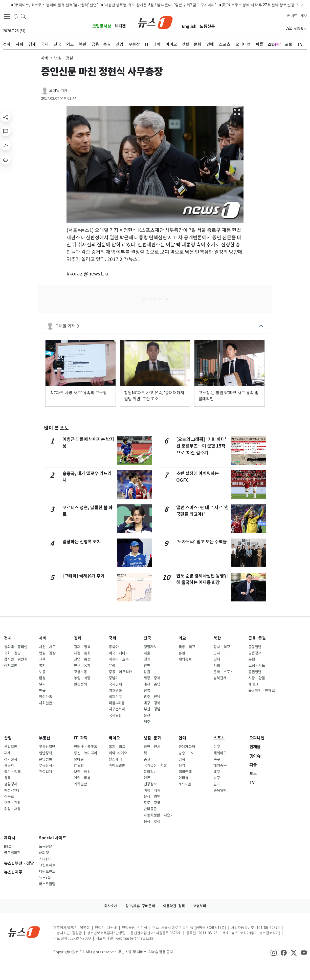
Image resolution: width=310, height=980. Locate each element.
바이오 (114, 738)
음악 (182, 765)
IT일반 (79, 765)
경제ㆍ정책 (82, 647)
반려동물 (150, 809)
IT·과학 (81, 738)
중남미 (114, 678)
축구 (217, 759)
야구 (217, 747)
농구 (217, 778)
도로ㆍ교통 (152, 803)
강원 (147, 672)
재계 (7, 753)
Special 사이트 (53, 838)
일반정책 (46, 753)
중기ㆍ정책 (12, 772)
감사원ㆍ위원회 (16, 659)
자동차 (9, 765)
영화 (182, 759)
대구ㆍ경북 (152, 703)
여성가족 (46, 697)
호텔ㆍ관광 (12, 803)
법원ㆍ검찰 (47, 653)
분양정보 (46, 759)
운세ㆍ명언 (152, 797)
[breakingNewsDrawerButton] (16, 16)
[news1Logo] (24, 932)
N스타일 (185, 784)
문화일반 (150, 772)
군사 (217, 653)
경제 (78, 638)
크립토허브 (102, 26)
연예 (182, 738)
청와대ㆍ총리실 (16, 647)
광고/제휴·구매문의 (140, 906)
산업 (8, 738)
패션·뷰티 (12, 790)
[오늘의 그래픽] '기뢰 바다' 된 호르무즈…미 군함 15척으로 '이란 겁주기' (201, 446)
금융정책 (255, 653)
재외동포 (185, 659)
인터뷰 (183, 778)
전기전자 (11, 759)
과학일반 (80, 784)
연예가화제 (187, 747)
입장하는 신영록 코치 (82, 542)
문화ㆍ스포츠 (223, 672)
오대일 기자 (58, 91)
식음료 (9, 797)
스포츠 (219, 738)
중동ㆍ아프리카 (120, 672)
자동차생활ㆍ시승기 (159, 815)
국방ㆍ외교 (187, 647)
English (189, 26)
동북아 (114, 647)
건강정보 (150, 784)
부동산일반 (47, 747)
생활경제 (11, 784)
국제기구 (115, 697)
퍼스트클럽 (47, 884)
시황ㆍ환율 (257, 678)
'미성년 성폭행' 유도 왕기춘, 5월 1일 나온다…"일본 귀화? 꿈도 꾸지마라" (148, 5)
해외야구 (220, 753)
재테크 (253, 684)
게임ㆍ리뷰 (82, 778)
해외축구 (220, 765)
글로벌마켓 (12, 853)
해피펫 (120, 26)
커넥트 (292, 16)
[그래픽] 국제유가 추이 (83, 576)
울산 (147, 715)
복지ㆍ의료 (117, 747)
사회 (43, 638)
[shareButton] (6, 117)
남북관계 (220, 678)
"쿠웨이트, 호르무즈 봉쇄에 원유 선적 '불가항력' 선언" (44, 5)
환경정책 (80, 684)
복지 (42, 666)
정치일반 (11, 666)
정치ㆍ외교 (222, 647)
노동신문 (207, 26)
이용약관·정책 (174, 906)
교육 (42, 659)
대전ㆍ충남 (152, 684)
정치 (8, 638)
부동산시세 (47, 765)
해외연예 (185, 772)
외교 (182, 638)
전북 (147, 691)
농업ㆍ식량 (82, 678)
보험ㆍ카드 (257, 666)
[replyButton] (6, 131)
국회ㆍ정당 (12, 653)
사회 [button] (45, 58)
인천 (147, 666)
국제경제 (115, 684)
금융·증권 (257, 638)
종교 (147, 759)
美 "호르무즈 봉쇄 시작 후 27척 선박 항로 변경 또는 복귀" (255, 5)
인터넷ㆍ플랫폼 (85, 747)
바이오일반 (117, 765)
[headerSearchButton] (23, 16)
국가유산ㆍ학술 (155, 765)
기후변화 (115, 691)
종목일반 (220, 790)
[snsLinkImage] (274, 952)
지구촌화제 (117, 709)
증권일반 (255, 672)
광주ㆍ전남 (152, 697)
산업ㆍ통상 (82, 659)
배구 (217, 772)
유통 (7, 778)
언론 (147, 778)
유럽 (112, 666)
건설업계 (46, 772)
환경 (42, 678)
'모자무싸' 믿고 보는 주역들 (202, 542)
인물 (42, 691)
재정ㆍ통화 (82, 653)
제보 (304, 16)
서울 (147, 653)
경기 (147, 659)
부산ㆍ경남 (152, 709)
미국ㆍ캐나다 (119, 653)
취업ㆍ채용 (12, 809)
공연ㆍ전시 (152, 747)
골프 (217, 784)
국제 (113, 638)
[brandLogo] (155, 22)
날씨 (42, 684)
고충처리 (200, 906)
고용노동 (80, 672)
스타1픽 (45, 859)
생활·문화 (152, 738)
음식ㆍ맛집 (152, 822)
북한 (217, 638)
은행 (252, 659)
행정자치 (150, 647)
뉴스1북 (45, 878)
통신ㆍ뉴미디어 (85, 753)
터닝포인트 (47, 872)
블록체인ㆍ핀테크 (262, 691)
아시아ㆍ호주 (119, 659)
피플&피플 (117, 703)
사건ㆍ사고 (47, 647)
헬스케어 (115, 759)
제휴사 (10, 838)
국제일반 (115, 715)
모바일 (79, 759)
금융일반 (255, 647)
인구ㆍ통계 (82, 666)
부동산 (45, 738)
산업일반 (11, 747)
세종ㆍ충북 (152, 678)
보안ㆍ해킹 (82, 772)
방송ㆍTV (186, 753)
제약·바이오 (118, 753)
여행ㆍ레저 (152, 790)
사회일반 (46, 703)
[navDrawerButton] (7, 16)
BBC (7, 847)
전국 (147, 638)
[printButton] (6, 159)
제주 (147, 722)
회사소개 (111, 906)
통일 (182, 653)
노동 (42, 672)
